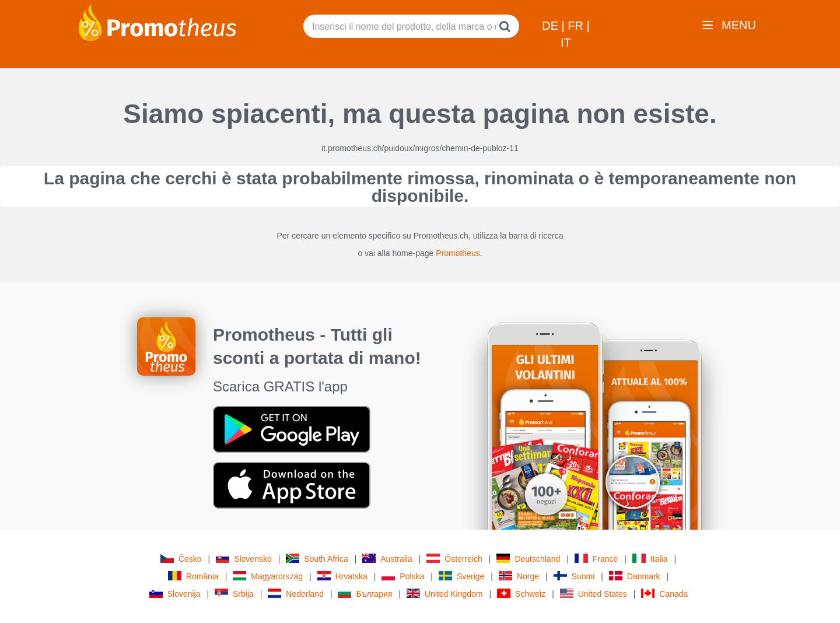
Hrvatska (342, 576)
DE (552, 26)
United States (594, 594)
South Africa (317, 559)
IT (566, 43)
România (193, 576)
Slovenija (175, 594)
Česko (181, 559)
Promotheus (458, 253)
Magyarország (268, 576)
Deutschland (528, 559)
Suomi (574, 576)
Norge (519, 576)
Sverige (461, 576)
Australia (387, 559)
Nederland (296, 594)
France (596, 559)
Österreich (454, 559)
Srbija (234, 594)
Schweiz (521, 594)
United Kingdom (445, 594)
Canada (664, 594)
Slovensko (244, 559)
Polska (403, 576)
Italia (650, 559)
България (365, 594)
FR (577, 26)
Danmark (635, 576)
